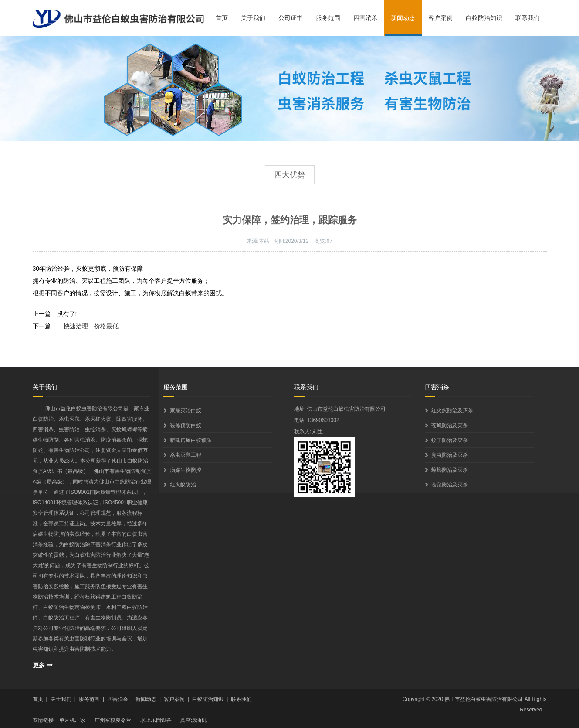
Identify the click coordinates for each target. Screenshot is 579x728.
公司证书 (291, 18)
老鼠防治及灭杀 (450, 485)
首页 (222, 18)
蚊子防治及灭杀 (450, 440)
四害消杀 (366, 18)
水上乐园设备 (156, 720)
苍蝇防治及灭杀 (450, 425)
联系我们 (528, 18)
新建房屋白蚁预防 (191, 440)
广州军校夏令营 (113, 720)
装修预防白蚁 (186, 425)
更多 (39, 665)
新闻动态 (403, 18)
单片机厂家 (72, 720)
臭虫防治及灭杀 (450, 455)
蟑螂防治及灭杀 (450, 470)
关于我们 (253, 18)
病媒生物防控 (186, 470)
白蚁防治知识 (484, 18)
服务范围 (328, 18)
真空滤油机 (193, 720)
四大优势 (290, 175)
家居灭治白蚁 (186, 411)
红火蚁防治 (183, 485)
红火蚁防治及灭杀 (452, 411)
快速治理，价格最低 (91, 326)
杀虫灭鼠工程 (186, 455)
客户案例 (440, 18)
